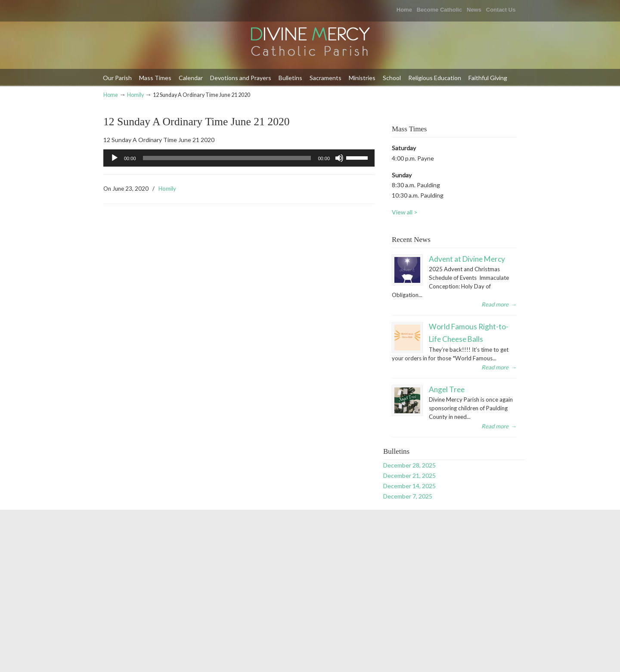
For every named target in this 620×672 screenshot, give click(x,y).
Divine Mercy (310, 42)
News (474, 10)
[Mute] (339, 158)
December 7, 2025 (408, 496)
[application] (239, 158)
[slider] (227, 158)
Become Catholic (439, 10)
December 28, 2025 (409, 465)
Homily (135, 95)
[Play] (115, 158)
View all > (405, 212)
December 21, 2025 (409, 475)
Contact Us (501, 10)
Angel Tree (447, 389)
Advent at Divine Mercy (467, 259)
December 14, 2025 (409, 486)
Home (404, 10)
